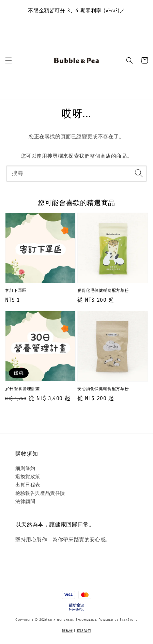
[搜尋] (139, 173)
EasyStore (128, 620)
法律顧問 (25, 502)
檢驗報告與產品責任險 (40, 493)
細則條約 (25, 468)
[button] (9, 60)
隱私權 (67, 631)
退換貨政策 (28, 477)
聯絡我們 (84, 631)
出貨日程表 (28, 485)
